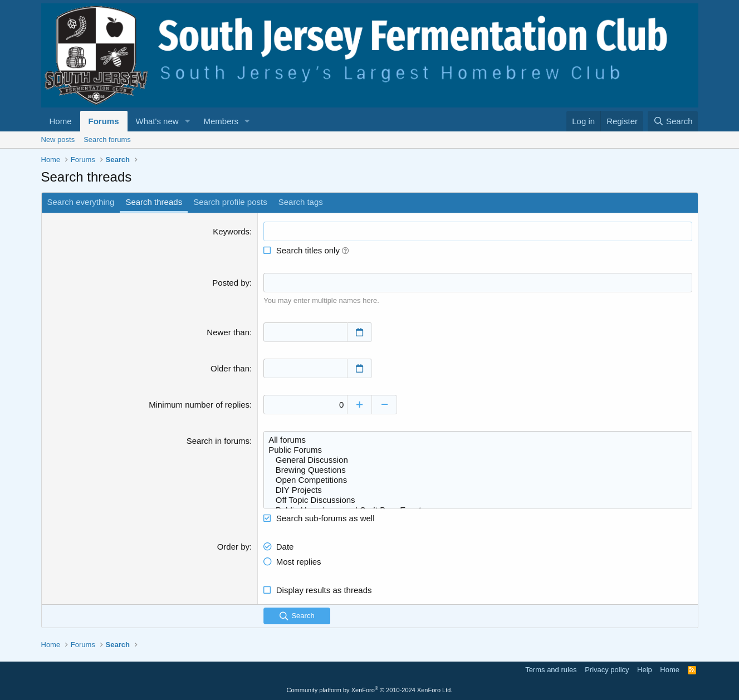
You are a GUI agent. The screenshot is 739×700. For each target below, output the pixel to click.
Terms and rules (551, 670)
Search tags (301, 202)
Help (645, 670)
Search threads (154, 202)
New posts (58, 139)
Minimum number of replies (199, 405)
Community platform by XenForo (370, 690)
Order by (233, 547)
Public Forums (478, 450)
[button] (187, 121)
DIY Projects (478, 490)
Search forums (107, 139)
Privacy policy (607, 670)
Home (61, 121)
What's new (157, 121)
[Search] (673, 121)
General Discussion (478, 460)
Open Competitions (478, 480)
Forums (104, 121)
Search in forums (218, 441)
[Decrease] (385, 405)
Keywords (231, 231)
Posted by (231, 283)
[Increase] (359, 405)
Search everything (81, 202)
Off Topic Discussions (478, 500)
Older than (230, 368)
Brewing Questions (478, 470)
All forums (478, 440)
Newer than (228, 332)
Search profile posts (230, 202)
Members (221, 121)
